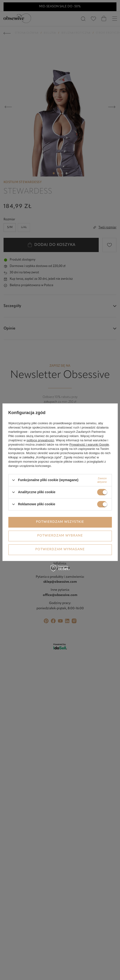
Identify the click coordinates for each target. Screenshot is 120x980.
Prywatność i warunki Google (89, 445)
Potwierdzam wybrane (60, 536)
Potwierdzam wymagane (60, 549)
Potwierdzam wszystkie (60, 522)
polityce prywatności (40, 440)
